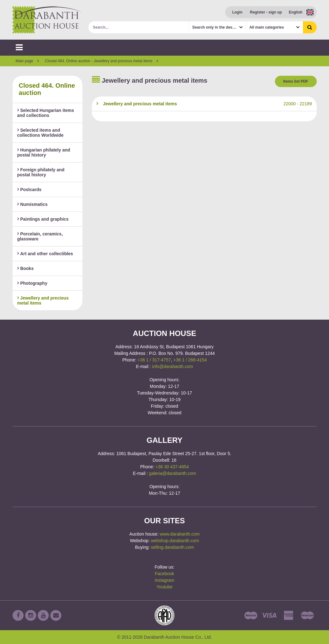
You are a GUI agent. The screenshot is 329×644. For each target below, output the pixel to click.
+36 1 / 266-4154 (190, 360)
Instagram (164, 580)
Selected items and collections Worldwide (41, 133)
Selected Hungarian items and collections (46, 113)
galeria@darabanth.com (173, 473)
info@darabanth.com (173, 366)
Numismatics (33, 204)
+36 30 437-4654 (172, 467)
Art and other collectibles (45, 254)
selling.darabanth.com (173, 547)
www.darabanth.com (180, 534)
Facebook (164, 574)
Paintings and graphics (43, 219)
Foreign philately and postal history (41, 172)
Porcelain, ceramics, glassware (40, 236)
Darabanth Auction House (47, 20)
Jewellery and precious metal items (43, 300)
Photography (32, 283)
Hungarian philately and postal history (44, 152)
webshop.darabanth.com (175, 541)
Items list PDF (296, 81)
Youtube (165, 587)
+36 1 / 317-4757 (154, 360)
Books (25, 268)
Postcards (29, 190)
